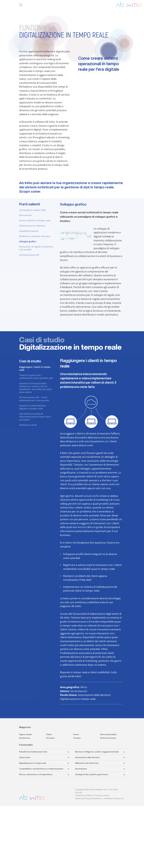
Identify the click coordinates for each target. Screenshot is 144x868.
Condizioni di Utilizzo (84, 795)
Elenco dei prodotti (108, 734)
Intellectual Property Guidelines (88, 798)
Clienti (49, 734)
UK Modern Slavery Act (114, 798)
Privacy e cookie (102, 795)
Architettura (25, 738)
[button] (58, 752)
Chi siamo (50, 738)
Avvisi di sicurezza (108, 738)
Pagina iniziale (25, 734)
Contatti (77, 738)
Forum (76, 734)
